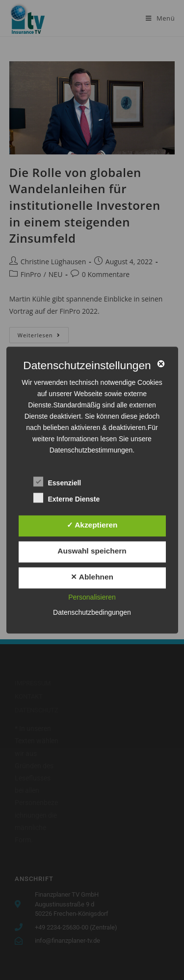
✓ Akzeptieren (92, 525)
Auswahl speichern (92, 551)
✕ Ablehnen (92, 577)
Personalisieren (92, 597)
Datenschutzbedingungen (92, 612)
